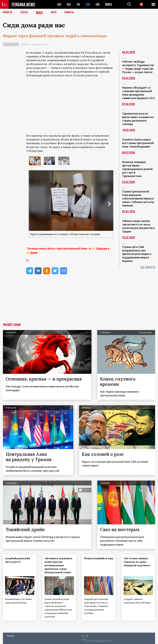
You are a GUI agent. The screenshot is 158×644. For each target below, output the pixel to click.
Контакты (10, 635)
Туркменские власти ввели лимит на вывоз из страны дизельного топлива (138, 119)
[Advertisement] (70, 301)
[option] (35, 161)
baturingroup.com (101, 641)
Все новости (148, 268)
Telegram (101, 248)
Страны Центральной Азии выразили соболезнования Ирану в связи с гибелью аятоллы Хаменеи (138, 198)
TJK (78, 4)
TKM (88, 4)
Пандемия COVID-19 (40, 44)
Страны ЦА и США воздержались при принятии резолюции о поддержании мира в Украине (137, 254)
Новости (8, 12)
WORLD (109, 4)
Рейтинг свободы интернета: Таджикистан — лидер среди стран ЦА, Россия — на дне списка (138, 67)
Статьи (24, 12)
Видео (39, 12)
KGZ (69, 4)
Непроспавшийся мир (99, 558)
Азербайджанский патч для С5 (18, 560)
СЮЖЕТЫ (69, 12)
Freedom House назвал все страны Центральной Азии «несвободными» (138, 143)
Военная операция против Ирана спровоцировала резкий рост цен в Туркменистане (137, 169)
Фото (54, 12)
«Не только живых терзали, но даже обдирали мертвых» (137, 562)
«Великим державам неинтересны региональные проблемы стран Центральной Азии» (58, 565)
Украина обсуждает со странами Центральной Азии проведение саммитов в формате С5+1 (139, 93)
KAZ (59, 4)
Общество (25, 44)
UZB (98, 4)
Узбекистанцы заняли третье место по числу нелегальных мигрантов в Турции (138, 226)
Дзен (34, 253)
